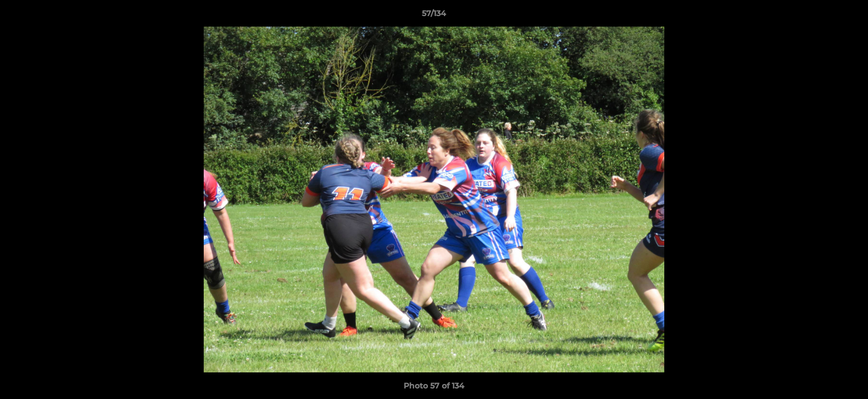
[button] (848, 16)
